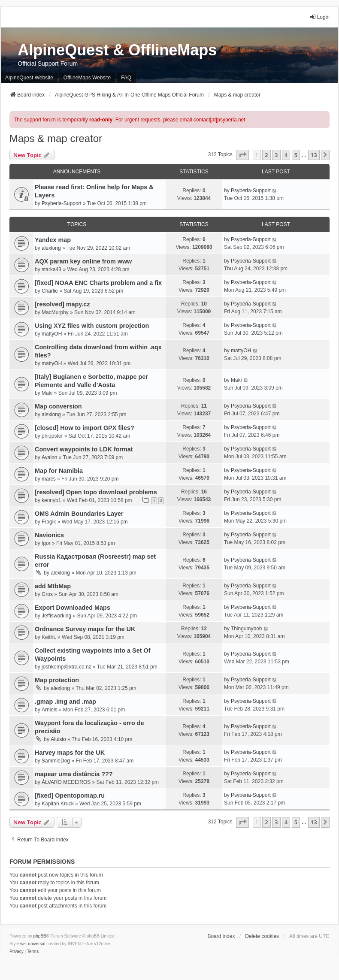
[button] (242, 155)
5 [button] (296, 155)
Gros (47, 594)
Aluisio (58, 739)
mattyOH (52, 334)
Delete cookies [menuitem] (262, 936)
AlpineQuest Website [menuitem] (29, 78)
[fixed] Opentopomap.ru (70, 795)
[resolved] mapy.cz (62, 304)
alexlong (51, 248)
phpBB (40, 936)
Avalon (49, 457)
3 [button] (276, 155)
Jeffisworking (56, 616)
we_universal (33, 944)
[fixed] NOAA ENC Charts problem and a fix (98, 283)
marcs (49, 479)
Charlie (50, 291)
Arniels (50, 710)
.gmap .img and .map (65, 702)
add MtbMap (53, 586)
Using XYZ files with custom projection (92, 326)
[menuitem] (17, 952)
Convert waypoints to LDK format (84, 449)
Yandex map (53, 240)
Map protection (57, 680)
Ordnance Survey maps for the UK (85, 629)
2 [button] (266, 155)
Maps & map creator (56, 138)
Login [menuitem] (319, 17)
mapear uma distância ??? (74, 774)
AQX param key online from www (83, 261)
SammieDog (56, 761)
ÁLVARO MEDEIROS (66, 782)
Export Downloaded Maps (73, 608)
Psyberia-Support (62, 203)
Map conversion (58, 406)
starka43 (51, 269)
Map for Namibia (59, 471)
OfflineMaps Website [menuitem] (87, 78)
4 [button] (286, 155)
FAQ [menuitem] (126, 78)
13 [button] (314, 155)
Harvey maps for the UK (70, 753)
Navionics (49, 535)
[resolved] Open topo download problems (96, 492)
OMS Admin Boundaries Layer (79, 514)
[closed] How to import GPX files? (85, 428)
